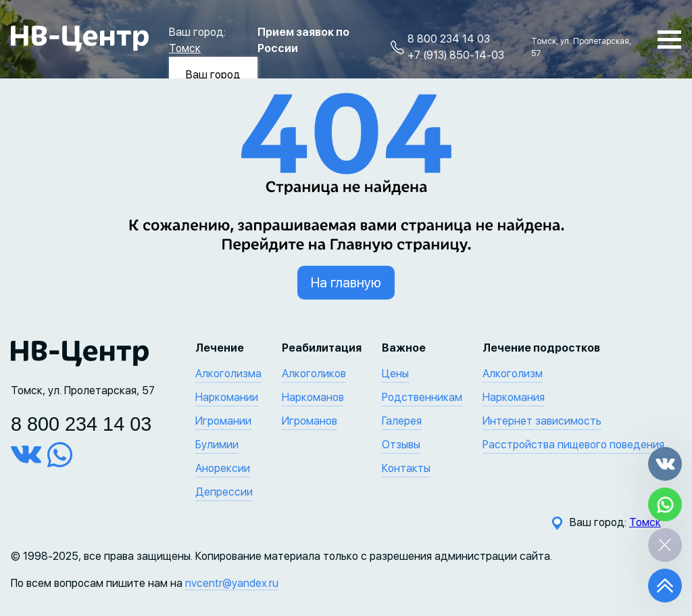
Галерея (402, 421)
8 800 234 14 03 (449, 39)
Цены (395, 374)
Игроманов (310, 421)
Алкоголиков (314, 374)
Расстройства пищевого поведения (573, 445)
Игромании (223, 421)
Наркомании (227, 397)
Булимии (217, 445)
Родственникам (422, 397)
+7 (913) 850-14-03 (456, 55)
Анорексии (223, 468)
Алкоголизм (513, 374)
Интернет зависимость (542, 421)
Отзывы (401, 445)
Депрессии (224, 492)
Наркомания (514, 397)
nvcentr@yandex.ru (232, 583)
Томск (185, 48)
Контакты (406, 468)
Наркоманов (313, 397)
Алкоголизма (228, 374)
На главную (346, 283)
